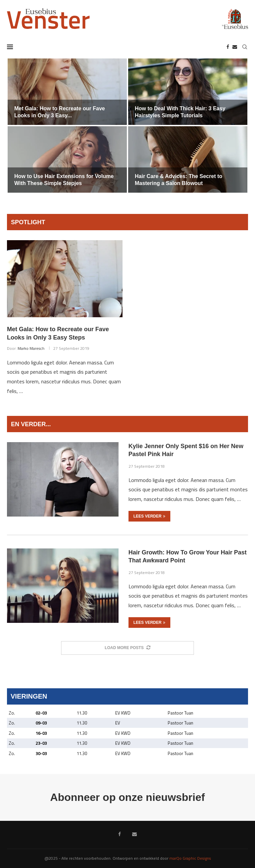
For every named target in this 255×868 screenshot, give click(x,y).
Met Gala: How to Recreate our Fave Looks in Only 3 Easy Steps (58, 333)
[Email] (235, 47)
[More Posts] (127, 648)
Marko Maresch (31, 348)
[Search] (245, 47)
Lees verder (150, 516)
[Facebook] (228, 47)
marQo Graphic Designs (190, 858)
